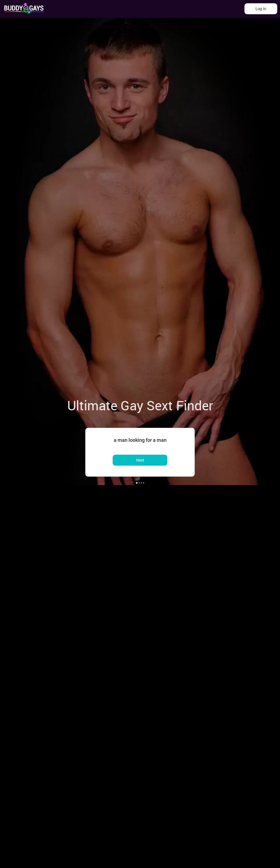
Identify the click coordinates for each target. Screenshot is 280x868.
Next (140, 460)
